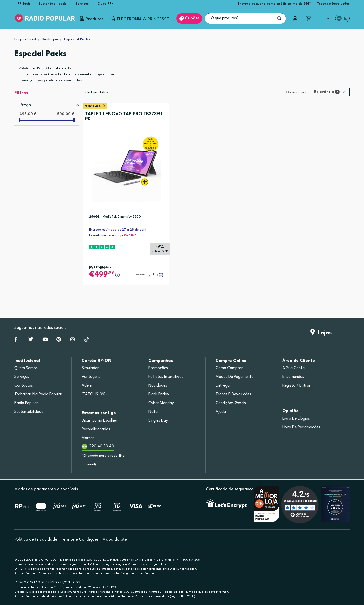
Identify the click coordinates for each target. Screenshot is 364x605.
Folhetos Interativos (166, 377)
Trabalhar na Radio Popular (38, 394)
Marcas (88, 438)
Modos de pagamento (235, 377)
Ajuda (221, 412)
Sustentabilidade (53, 4)
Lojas (321, 333)
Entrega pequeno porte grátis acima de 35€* (274, 4)
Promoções (158, 368)
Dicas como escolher (99, 421)
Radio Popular (26, 403)
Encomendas (293, 377)
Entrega (223, 386)
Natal (153, 412)
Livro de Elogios (296, 419)
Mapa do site (115, 540)
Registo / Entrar (297, 386)
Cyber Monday (161, 403)
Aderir (87, 386)
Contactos (24, 386)
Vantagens (91, 377)
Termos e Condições (80, 540)
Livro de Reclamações (301, 427)
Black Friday (159, 394)
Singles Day (158, 421)
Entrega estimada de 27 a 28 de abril (118, 230)
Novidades (158, 386)
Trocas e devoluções (233, 394)
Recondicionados (96, 429)
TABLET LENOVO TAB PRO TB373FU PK (124, 117)
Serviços (82, 4)
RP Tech (24, 4)
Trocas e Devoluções (333, 4)
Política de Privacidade (36, 540)
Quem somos (26, 368)
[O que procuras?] (245, 18)
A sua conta (294, 368)
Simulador (90, 368)
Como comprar (229, 368)
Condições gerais (231, 403)
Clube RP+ (105, 4)
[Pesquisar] (279, 18)
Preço (25, 105)
